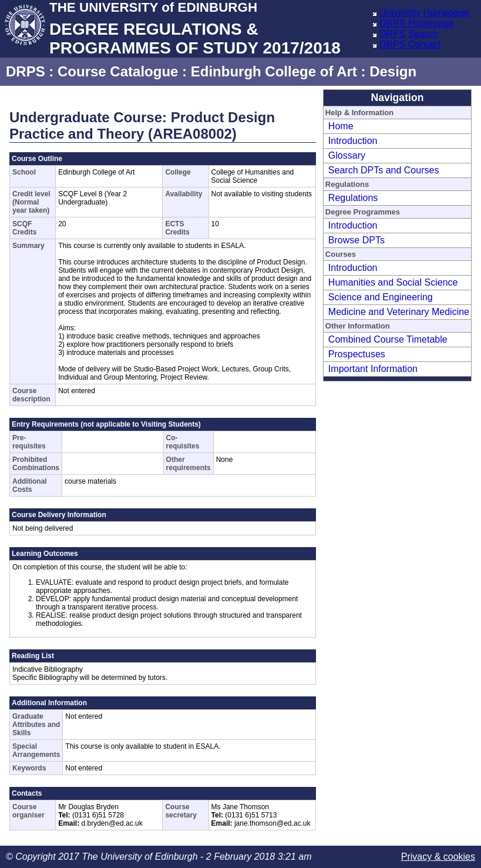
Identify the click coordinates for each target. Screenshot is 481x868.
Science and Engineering (381, 297)
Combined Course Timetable (388, 339)
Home (341, 126)
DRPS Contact (410, 44)
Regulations (353, 198)
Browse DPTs (356, 240)
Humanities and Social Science (393, 282)
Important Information (373, 369)
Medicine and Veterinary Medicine (399, 312)
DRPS (26, 71)
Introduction (353, 141)
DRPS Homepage (417, 23)
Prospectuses (357, 354)
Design (393, 71)
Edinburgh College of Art (274, 71)
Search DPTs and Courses (384, 170)
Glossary (347, 155)
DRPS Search (409, 34)
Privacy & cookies (438, 857)
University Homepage (424, 13)
